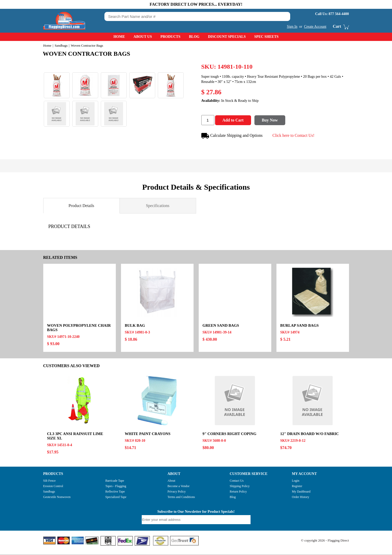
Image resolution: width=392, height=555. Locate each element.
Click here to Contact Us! (294, 136)
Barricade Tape (115, 481)
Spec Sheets (266, 37)
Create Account (315, 27)
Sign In (292, 27)
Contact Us (237, 481)
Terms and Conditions (181, 497)
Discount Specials (227, 37)
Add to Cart (234, 121)
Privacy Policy (177, 492)
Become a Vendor (179, 487)
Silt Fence (49, 481)
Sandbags (61, 45)
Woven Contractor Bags (88, 54)
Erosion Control (53, 487)
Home (119, 37)
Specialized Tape (116, 497)
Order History (301, 497)
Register (297, 487)
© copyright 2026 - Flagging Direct (325, 541)
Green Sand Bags (221, 326)
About (172, 481)
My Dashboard (301, 492)
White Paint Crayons (148, 434)
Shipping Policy (240, 487)
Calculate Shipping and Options (232, 136)
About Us (143, 37)
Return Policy (238, 492)
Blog (194, 37)
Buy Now (271, 121)
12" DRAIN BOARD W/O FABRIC (310, 434)
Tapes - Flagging (116, 487)
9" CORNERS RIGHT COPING (230, 434)
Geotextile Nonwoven (57, 497)
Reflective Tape (115, 492)
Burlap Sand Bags (300, 326)
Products (170, 37)
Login (296, 481)
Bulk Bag (135, 326)
